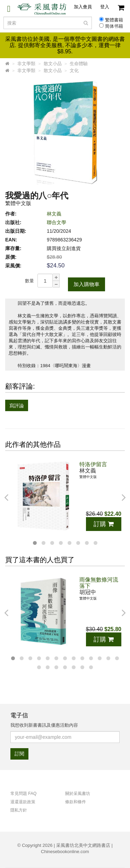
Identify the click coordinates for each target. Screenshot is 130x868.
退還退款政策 (23, 802)
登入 (105, 7)
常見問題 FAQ (23, 794)
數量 (29, 281)
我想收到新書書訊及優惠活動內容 (44, 725)
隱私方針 (19, 810)
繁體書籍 (114, 20)
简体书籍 (114, 26)
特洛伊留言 (93, 464)
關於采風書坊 (78, 794)
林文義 (54, 214)
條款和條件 (76, 802)
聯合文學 (57, 222)
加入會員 (83, 7)
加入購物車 (86, 284)
